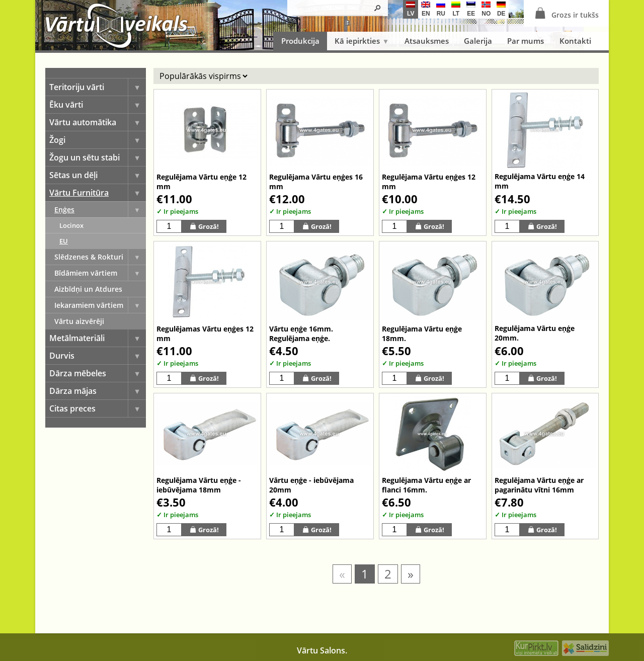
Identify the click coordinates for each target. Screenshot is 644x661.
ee (471, 9)
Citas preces (98, 408)
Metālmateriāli (98, 338)
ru (441, 9)
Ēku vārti (98, 105)
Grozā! (204, 226)
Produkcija (300, 41)
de (501, 9)
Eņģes (100, 210)
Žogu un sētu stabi (98, 157)
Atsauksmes (427, 41)
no (486, 9)
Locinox (71, 225)
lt (456, 9)
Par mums (526, 41)
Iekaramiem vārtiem (100, 305)
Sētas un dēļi (98, 175)
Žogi (98, 140)
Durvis (98, 356)
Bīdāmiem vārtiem (100, 273)
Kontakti (575, 41)
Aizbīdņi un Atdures (88, 289)
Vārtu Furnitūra (98, 193)
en (426, 9)
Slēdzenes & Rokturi (100, 257)
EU (64, 241)
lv (411, 9)
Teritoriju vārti (98, 87)
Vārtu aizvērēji (79, 321)
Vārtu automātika (98, 122)
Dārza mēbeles (98, 373)
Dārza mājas (98, 391)
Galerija (478, 41)
